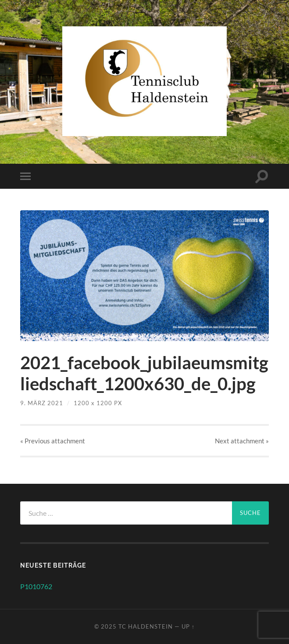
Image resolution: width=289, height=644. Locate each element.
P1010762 (36, 586)
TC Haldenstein (146, 626)
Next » (242, 441)
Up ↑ (188, 626)
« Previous (53, 441)
